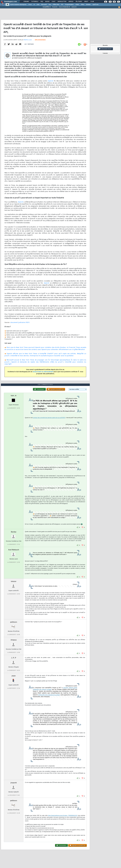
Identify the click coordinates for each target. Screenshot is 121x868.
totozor (14, 581)
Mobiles (88, 5)
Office (83, 5)
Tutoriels (35, 2)
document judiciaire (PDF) (20, 323)
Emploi (71, 2)
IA (34, 5)
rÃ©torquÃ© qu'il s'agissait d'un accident (49, 695)
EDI (62, 5)
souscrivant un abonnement (43, 372)
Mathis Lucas (28, 40)
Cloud (30, 5)
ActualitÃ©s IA (47, 7)
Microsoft (44, 5)
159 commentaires (40, 40)
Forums (26, 2)
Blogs (47, 2)
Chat (53, 2)
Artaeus (14, 640)
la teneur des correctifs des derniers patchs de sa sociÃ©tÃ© (49, 418)
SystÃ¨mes (96, 5)
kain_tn (14, 396)
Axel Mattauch (14, 550)
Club (92, 2)
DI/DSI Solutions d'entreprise (18, 5)
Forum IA (55, 7)
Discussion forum (105, 49)
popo (14, 676)
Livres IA (74, 7)
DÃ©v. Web (56, 5)
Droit (86, 2)
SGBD (77, 5)
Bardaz (14, 532)
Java (50, 5)
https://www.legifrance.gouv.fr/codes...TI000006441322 (63, 815)
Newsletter (62, 2)
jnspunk (14, 783)
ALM (38, 5)
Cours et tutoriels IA (64, 7)
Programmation (69, 5)
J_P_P (14, 658)
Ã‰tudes (79, 2)
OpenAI (51, 81)
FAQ (42, 2)
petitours (14, 622)
